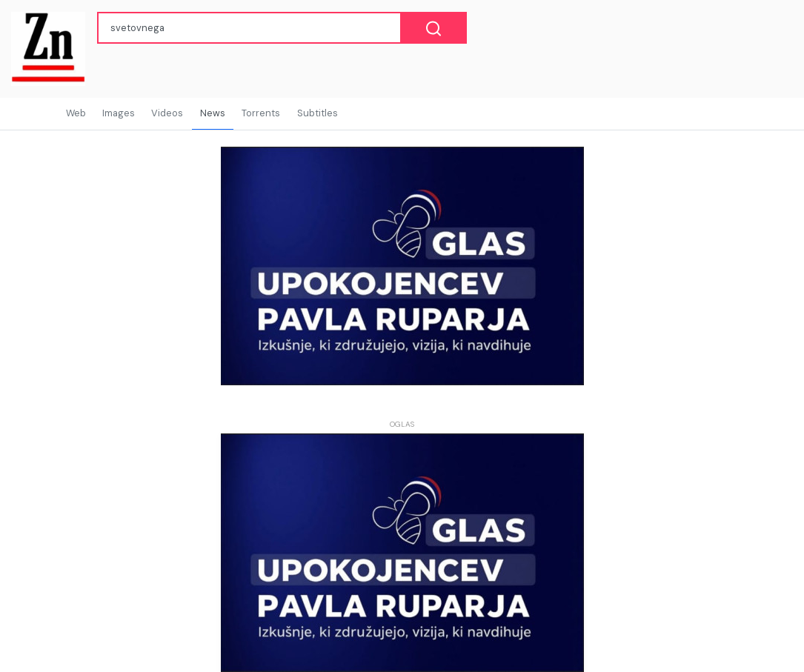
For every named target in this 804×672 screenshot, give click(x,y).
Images (119, 113)
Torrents (261, 113)
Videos (167, 113)
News (213, 113)
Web (76, 113)
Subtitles (318, 113)
